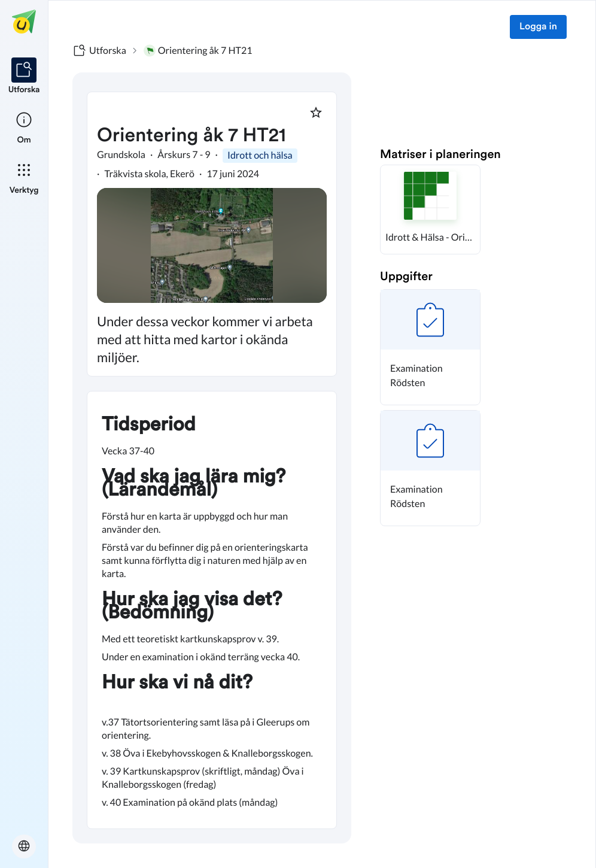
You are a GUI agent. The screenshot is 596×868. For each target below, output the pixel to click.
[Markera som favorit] (316, 113)
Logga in (538, 27)
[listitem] (24, 77)
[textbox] (212, 610)
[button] (430, 210)
